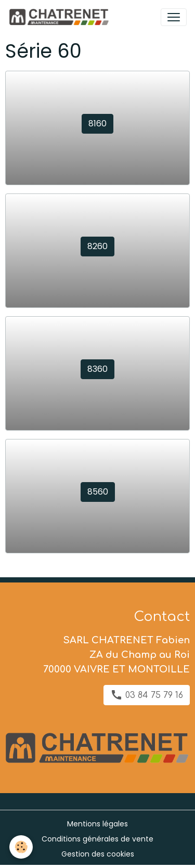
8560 (98, 492)
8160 (97, 124)
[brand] (61, 17)
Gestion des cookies (98, 854)
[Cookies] (21, 847)
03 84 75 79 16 (147, 695)
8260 (97, 246)
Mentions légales (97, 824)
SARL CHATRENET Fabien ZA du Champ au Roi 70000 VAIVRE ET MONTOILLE (116, 655)
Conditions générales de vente (97, 839)
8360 (97, 369)
